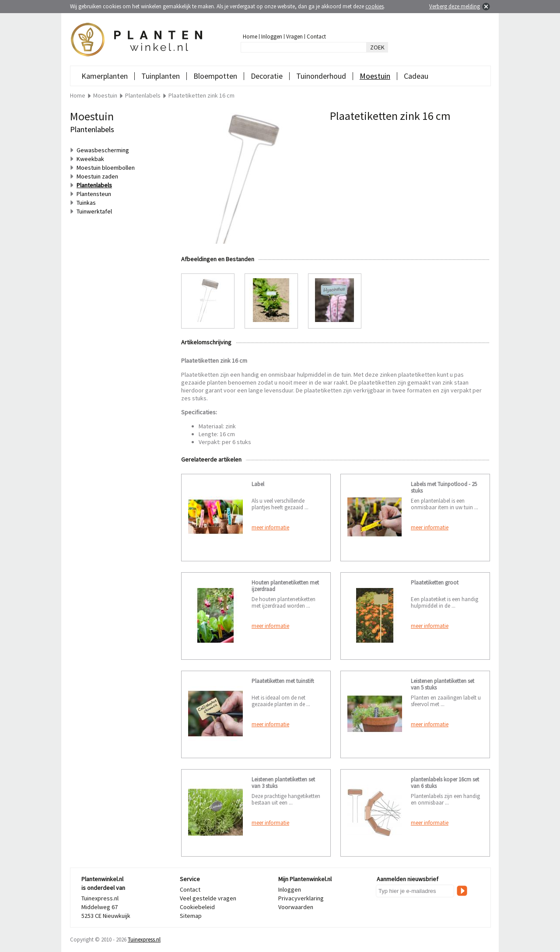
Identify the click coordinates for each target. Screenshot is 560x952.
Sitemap (191, 916)
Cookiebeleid (197, 907)
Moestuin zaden (97, 176)
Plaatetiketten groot (435, 583)
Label (258, 484)
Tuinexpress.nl (144, 940)
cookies (374, 6)
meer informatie (270, 527)
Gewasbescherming (103, 150)
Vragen (294, 37)
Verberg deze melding (455, 6)
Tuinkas (86, 203)
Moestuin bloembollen (106, 168)
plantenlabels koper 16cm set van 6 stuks (445, 783)
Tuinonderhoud (321, 76)
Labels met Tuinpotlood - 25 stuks (444, 487)
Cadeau (416, 76)
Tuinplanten (161, 76)
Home (250, 37)
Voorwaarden (296, 907)
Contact (316, 37)
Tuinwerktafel (94, 211)
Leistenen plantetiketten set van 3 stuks (283, 783)
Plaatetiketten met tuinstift (283, 681)
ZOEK (377, 47)
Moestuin (375, 76)
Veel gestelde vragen (208, 898)
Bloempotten (215, 76)
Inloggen (272, 37)
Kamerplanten (105, 76)
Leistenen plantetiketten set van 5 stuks (443, 684)
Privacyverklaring (301, 898)
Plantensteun (94, 194)
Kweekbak (90, 159)
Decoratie (267, 76)
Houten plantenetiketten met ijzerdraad (285, 586)
